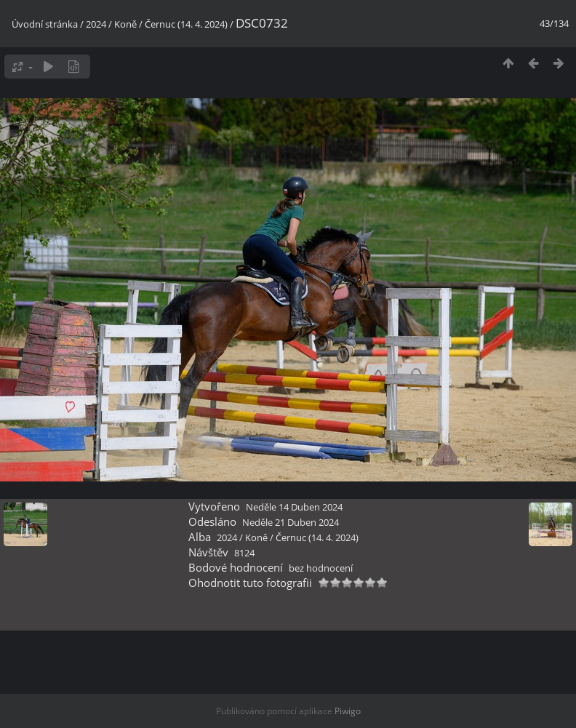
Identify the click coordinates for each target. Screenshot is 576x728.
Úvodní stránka (45, 24)
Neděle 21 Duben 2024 (291, 522)
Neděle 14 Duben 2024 (294, 507)
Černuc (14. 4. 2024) (186, 24)
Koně (125, 24)
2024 (96, 24)
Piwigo (348, 711)
